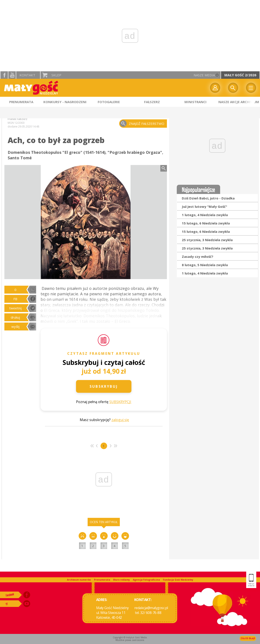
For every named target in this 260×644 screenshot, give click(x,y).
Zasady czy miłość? (198, 257)
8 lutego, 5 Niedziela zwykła (205, 265)
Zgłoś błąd (248, 638)
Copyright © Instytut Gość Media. (130, 637)
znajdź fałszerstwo (147, 124)
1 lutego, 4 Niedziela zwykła (205, 215)
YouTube (12, 75)
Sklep (56, 75)
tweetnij (15, 308)
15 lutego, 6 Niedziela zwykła (206, 223)
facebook (4, 75)
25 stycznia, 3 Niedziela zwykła (207, 240)
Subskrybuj (104, 386)
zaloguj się (120, 420)
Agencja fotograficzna (146, 580)
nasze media (204, 75)
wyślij (15, 326)
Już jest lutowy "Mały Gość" (204, 206)
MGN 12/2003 (16, 123)
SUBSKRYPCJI (120, 402)
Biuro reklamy (122, 580)
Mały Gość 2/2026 (240, 75)
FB (15, 299)
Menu (251, 88)
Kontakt (27, 75)
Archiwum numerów (79, 580)
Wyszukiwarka (233, 88)
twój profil (215, 88)
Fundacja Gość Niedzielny (178, 580)
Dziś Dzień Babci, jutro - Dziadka (208, 198)
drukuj (15, 317)
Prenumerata (102, 580)
